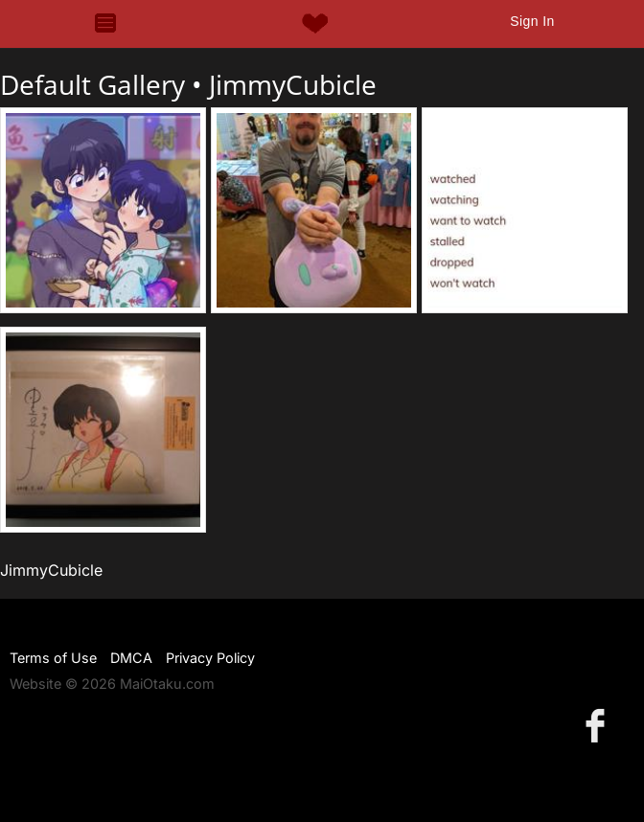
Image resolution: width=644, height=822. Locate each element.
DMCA (131, 658)
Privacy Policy (210, 658)
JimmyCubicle (293, 84)
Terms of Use (53, 658)
